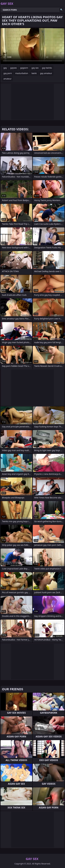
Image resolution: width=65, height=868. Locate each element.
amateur (7, 79)
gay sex (35, 68)
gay (5, 68)
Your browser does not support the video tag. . (32, 46)
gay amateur (46, 73)
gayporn (24, 68)
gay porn (8, 73)
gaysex (14, 68)
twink (34, 73)
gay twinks (47, 68)
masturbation (22, 73)
